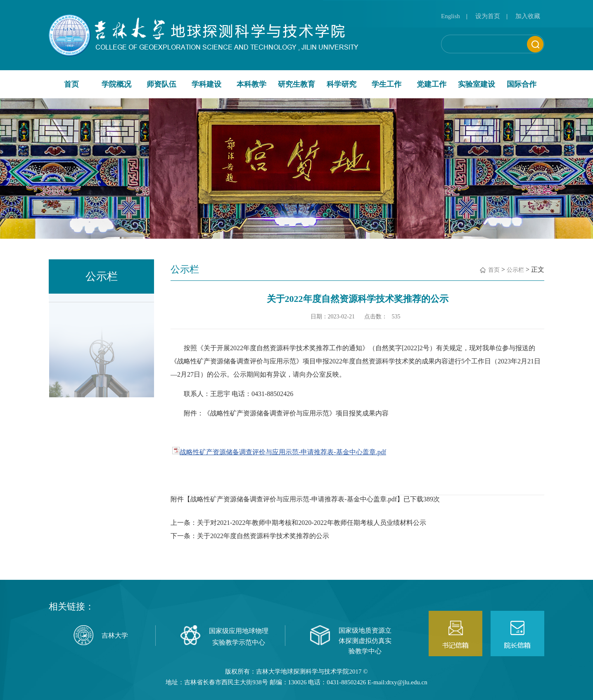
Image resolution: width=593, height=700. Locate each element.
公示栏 (515, 270)
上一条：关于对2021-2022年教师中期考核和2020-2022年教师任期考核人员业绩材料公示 (298, 523)
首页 (71, 84)
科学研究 (342, 84)
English (451, 16)
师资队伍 (161, 84)
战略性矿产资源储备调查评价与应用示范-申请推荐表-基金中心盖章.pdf (283, 452)
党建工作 (432, 84)
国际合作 (522, 84)
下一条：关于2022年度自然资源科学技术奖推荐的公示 (250, 536)
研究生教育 (296, 84)
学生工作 (387, 84)
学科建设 (206, 84)
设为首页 (488, 16)
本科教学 (251, 84)
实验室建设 (477, 84)
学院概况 (116, 84)
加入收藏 (528, 16)
